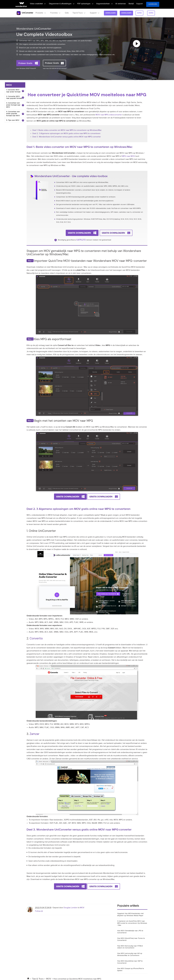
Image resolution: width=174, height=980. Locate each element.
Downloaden (110, 13)
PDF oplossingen (90, 4)
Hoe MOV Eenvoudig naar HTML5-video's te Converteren (130, 946)
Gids (66, 13)
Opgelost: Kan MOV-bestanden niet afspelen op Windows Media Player (130, 914)
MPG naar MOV (129, 156)
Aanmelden (153, 4)
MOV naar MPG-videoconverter (109, 115)
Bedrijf (133, 4)
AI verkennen (123, 4)
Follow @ (39, 911)
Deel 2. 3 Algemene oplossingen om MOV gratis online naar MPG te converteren (66, 134)
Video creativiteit (45, 4)
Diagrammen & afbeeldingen (68, 4)
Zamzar (34, 733)
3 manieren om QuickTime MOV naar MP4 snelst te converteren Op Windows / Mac (132, 923)
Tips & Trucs (38, 978)
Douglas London (70, 907)
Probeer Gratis (25, 63)
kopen (139, 13)
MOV (82, 907)
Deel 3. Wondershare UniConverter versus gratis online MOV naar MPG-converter (67, 137)
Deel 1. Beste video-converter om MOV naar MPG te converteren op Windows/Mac (67, 130)
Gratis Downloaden (79, 232)
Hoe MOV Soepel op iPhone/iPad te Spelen (131, 969)
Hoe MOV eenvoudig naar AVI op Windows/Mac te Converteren (130, 954)
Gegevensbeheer (108, 4)
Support (140, 4)
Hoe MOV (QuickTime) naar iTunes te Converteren (131, 939)
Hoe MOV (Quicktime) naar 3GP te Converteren (130, 961)
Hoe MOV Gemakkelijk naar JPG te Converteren (130, 931)
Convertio (36, 638)
